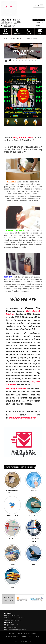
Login (38, 637)
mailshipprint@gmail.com (17, 630)
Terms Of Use (27, 637)
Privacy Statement (12, 637)
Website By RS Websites (23, 642)
